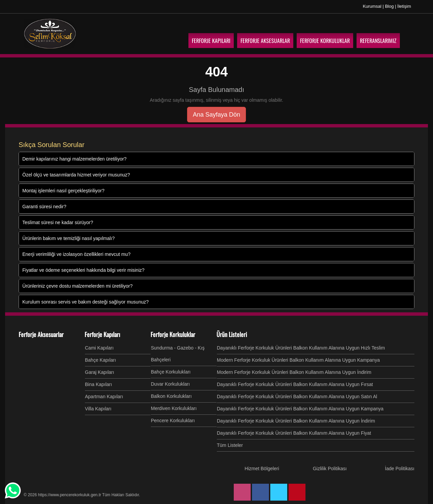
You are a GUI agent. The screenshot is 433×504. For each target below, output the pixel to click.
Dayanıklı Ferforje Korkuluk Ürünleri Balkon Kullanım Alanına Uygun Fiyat (294, 433)
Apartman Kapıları (104, 397)
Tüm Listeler (230, 445)
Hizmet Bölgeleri (262, 469)
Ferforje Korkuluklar (173, 334)
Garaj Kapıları (99, 372)
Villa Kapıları (98, 409)
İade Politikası (400, 469)
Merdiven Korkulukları (174, 408)
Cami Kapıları (99, 348)
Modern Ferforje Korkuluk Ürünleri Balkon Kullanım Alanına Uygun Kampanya (298, 360)
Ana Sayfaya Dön (216, 115)
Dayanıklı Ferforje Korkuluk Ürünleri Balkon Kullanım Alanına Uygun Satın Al (297, 397)
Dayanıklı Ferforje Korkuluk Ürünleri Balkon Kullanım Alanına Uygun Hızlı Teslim (301, 348)
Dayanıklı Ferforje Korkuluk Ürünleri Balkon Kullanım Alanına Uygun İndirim (296, 421)
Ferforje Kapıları (102, 334)
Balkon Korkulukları (171, 396)
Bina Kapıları (98, 384)
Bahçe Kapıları (100, 360)
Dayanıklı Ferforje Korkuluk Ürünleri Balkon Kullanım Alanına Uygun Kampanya (300, 409)
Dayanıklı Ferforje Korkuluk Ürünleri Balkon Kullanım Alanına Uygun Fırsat (295, 384)
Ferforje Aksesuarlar (41, 334)
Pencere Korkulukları (173, 421)
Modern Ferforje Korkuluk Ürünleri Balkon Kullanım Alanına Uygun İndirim (294, 372)
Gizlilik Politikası (330, 469)
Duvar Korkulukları (170, 384)
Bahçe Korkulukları (171, 372)
